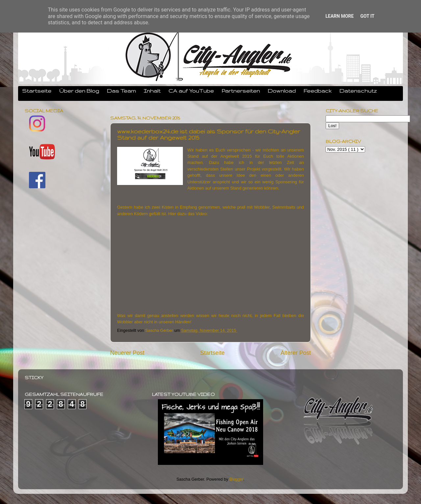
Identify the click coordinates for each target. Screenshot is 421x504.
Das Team (121, 91)
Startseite (37, 91)
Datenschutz (358, 91)
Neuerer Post (127, 353)
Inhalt (152, 91)
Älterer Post (296, 353)
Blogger (236, 479)
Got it (367, 16)
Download (282, 91)
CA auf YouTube (191, 91)
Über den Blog (79, 91)
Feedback (318, 91)
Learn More (339, 16)
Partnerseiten (241, 91)
